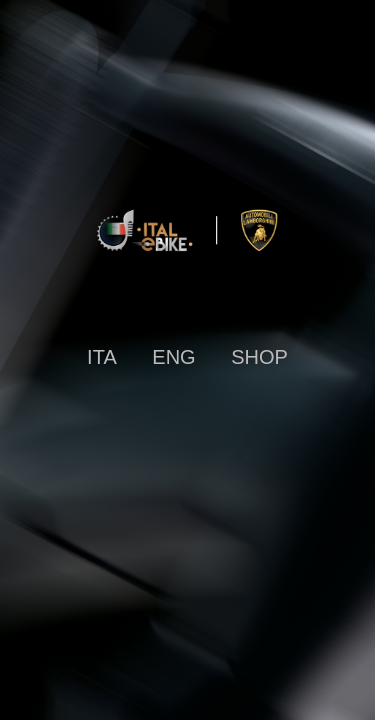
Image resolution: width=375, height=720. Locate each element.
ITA (102, 357)
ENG (173, 357)
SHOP (259, 357)
